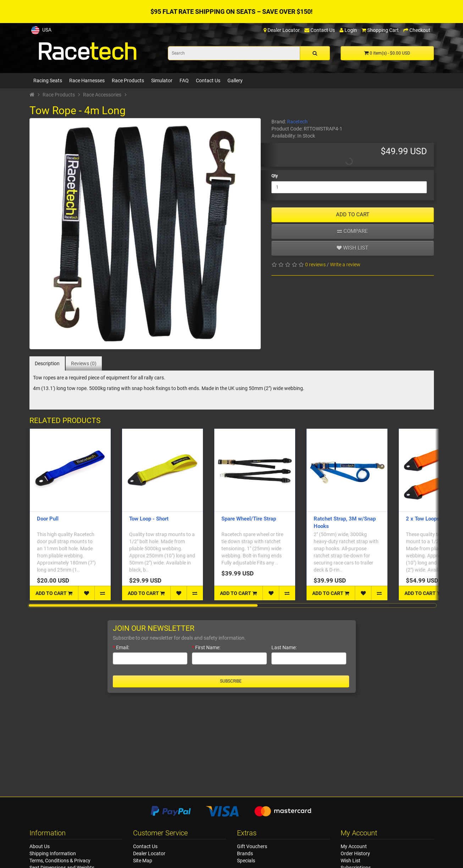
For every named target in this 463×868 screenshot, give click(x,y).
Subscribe (231, 681)
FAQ (184, 80)
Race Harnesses (87, 80)
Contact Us (208, 80)
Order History (355, 853)
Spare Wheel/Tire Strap (249, 519)
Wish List (351, 861)
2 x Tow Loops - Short (431, 519)
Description (47, 363)
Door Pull (48, 519)
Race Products (128, 80)
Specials (246, 861)
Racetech (297, 122)
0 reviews (315, 265)
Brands (245, 853)
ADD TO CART (353, 215)
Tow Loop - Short (149, 519)
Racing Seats (48, 80)
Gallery (235, 80)
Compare (352, 231)
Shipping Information (53, 853)
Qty (275, 176)
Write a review (345, 265)
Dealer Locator (149, 853)
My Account (354, 846)
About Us (40, 846)
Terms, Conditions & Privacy (60, 861)
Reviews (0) (84, 363)
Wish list (352, 248)
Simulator (162, 80)
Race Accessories (102, 95)
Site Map (143, 861)
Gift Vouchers (252, 846)
